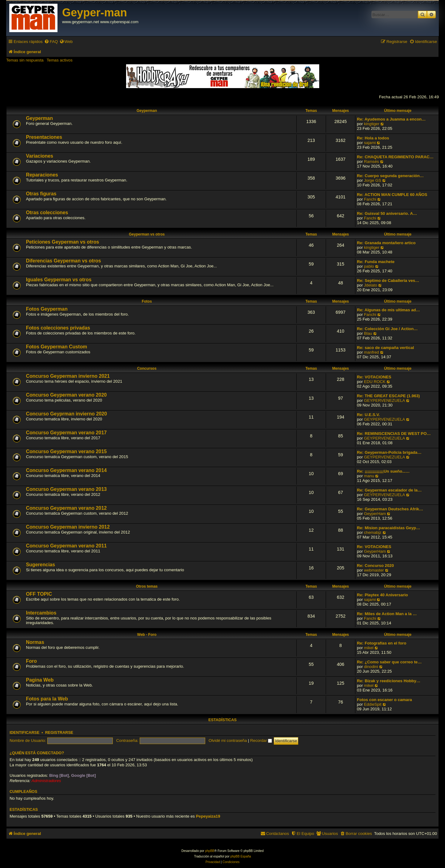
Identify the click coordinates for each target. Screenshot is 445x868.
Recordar (261, 740)
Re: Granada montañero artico (386, 243)
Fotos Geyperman (47, 309)
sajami (370, 143)
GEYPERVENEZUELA (385, 400)
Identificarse (25, 733)
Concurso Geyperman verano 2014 (66, 470)
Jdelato (371, 285)
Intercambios (41, 613)
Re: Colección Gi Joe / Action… (387, 329)
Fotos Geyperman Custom (57, 347)
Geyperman (147, 111)
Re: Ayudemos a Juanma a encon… (391, 119)
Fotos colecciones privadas (58, 328)
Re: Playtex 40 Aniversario (382, 595)
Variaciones (40, 156)
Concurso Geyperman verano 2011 (66, 546)
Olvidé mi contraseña (228, 740)
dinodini (371, 667)
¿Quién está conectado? (37, 753)
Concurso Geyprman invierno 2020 (66, 414)
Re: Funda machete (376, 262)
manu (369, 476)
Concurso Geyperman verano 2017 (66, 433)
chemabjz (373, 532)
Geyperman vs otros (147, 234)
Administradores (46, 781)
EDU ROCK (375, 382)
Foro (31, 661)
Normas (35, 642)
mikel (369, 648)
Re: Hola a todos (373, 138)
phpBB (210, 851)
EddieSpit (373, 704)
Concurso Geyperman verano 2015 (66, 451)
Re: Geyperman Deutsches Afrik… (390, 509)
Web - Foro (147, 635)
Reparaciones (42, 175)
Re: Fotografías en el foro (382, 643)
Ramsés (371, 162)
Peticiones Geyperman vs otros (63, 242)
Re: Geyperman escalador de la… (389, 490)
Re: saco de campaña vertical (386, 348)
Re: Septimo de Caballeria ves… (388, 281)
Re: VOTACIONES (374, 377)
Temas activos (60, 60)
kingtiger (372, 124)
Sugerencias (40, 565)
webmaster (374, 570)
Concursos (147, 368)
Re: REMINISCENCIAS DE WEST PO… (394, 434)
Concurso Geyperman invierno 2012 (68, 527)
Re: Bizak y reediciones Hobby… (389, 681)
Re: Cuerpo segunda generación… (390, 176)
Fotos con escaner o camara (384, 700)
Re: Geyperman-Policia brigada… (389, 452)
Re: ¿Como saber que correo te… (389, 662)
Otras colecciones (47, 213)
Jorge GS (373, 180)
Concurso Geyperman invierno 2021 (68, 376)
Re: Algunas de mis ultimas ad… (388, 310)
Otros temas (147, 586)
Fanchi (370, 199)
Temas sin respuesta (25, 60)
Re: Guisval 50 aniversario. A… (387, 213)
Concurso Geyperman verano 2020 (66, 395)
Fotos (147, 301)
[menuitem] (51, 42)
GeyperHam (375, 514)
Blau (368, 333)
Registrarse (59, 733)
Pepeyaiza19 (208, 816)
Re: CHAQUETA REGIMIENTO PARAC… (395, 157)
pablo (369, 266)
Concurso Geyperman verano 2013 (66, 489)
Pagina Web (40, 680)
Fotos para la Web (47, 699)
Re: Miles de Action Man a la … (387, 614)
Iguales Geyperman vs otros (59, 280)
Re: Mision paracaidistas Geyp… (388, 528)
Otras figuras (41, 194)
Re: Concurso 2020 (375, 566)
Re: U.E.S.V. (368, 415)
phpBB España (241, 856)
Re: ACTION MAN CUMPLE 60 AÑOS (392, 195)
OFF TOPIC (39, 594)
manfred (371, 352)
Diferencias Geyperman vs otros (64, 261)
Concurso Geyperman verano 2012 (66, 508)
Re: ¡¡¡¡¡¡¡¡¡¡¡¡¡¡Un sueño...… (383, 471)
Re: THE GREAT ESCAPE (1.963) (388, 396)
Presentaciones (44, 137)
